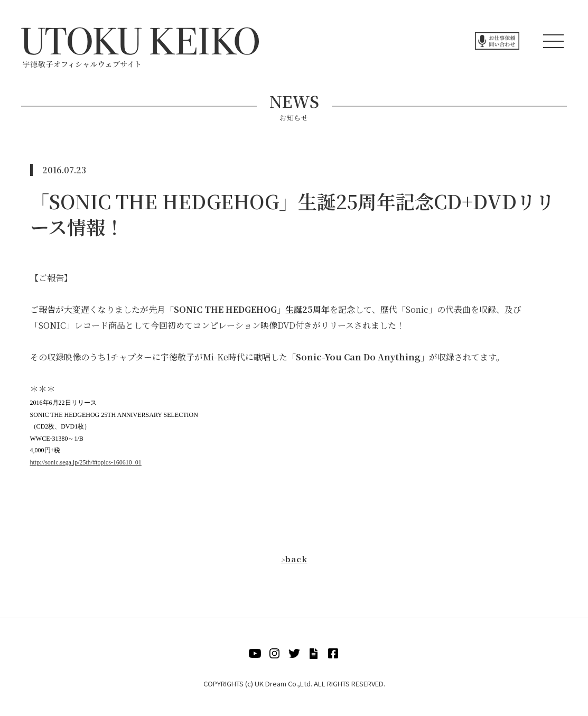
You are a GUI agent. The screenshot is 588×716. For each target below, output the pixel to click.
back (294, 559)
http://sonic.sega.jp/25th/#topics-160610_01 (86, 462)
